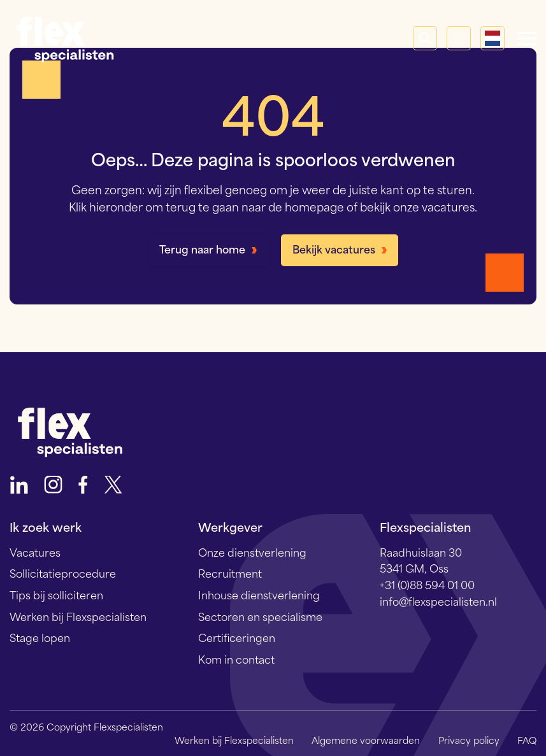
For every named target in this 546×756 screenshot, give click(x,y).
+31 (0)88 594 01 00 (427, 584)
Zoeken (425, 38)
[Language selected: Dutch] (492, 38)
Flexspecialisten (65, 38)
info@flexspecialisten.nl (438, 601)
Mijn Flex (459, 38)
